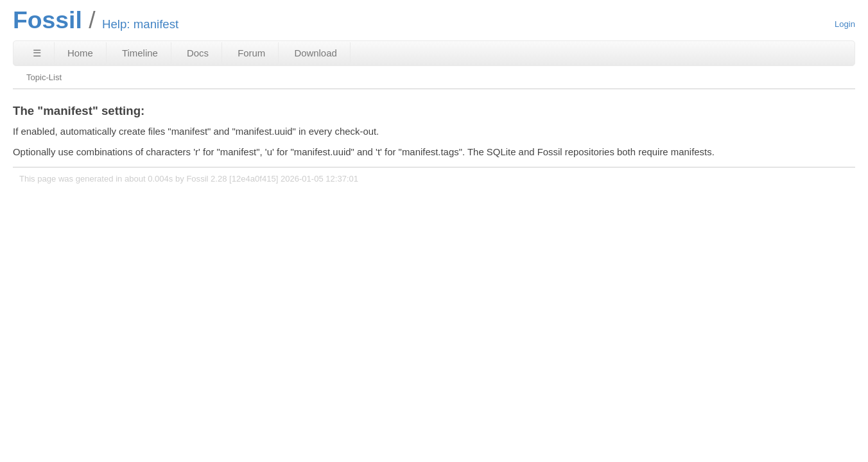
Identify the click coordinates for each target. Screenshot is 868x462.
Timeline (140, 53)
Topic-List (44, 77)
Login (845, 24)
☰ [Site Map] (37, 53)
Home (80, 53)
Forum (251, 53)
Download (315, 53)
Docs (198, 53)
